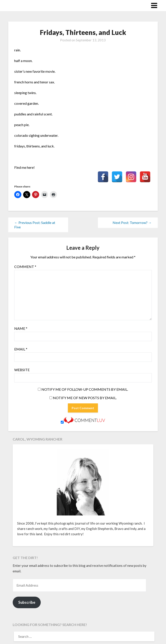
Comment (25, 267)
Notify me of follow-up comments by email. (85, 389)
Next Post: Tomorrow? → (132, 222)
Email (21, 349)
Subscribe (27, 602)
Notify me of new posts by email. (85, 398)
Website (22, 370)
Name (21, 328)
